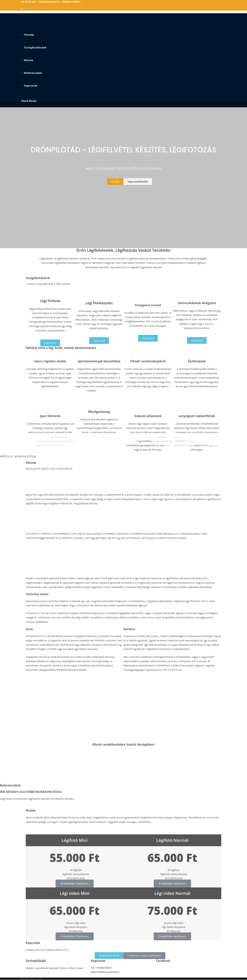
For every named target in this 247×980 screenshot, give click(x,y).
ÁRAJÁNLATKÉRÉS (71, 2)
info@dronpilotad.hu (49, 2)
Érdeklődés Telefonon (75, 883)
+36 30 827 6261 (28, 2)
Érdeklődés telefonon (172, 883)
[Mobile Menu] (29, 101)
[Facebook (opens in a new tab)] (24, 9)
